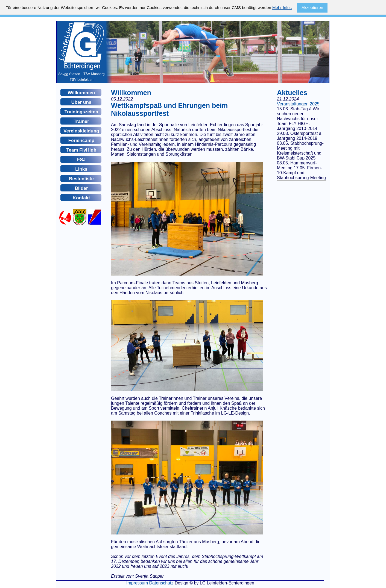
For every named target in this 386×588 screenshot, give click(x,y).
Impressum (137, 583)
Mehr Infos (282, 8)
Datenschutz (161, 583)
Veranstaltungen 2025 (298, 104)
